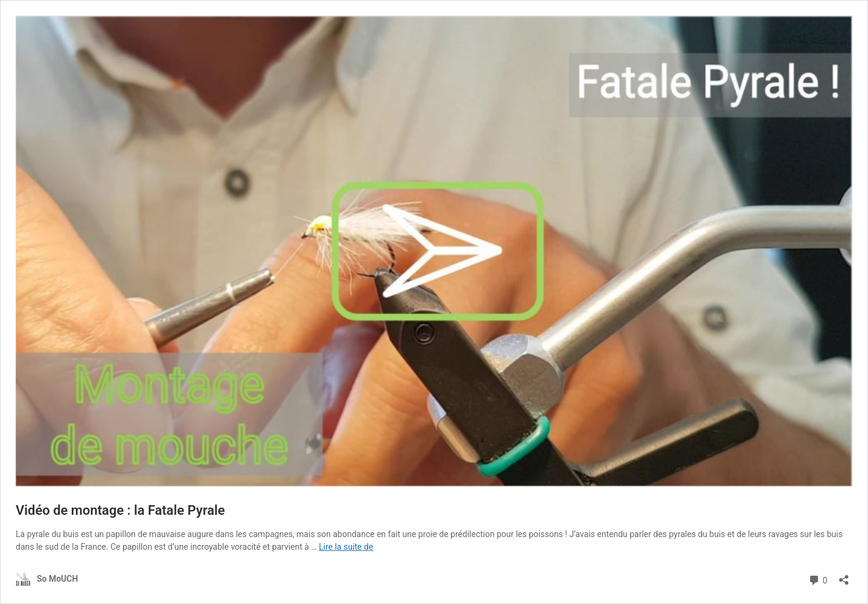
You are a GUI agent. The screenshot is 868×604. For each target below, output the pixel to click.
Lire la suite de (346, 547)
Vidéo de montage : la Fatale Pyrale (120, 510)
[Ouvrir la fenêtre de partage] (844, 576)
